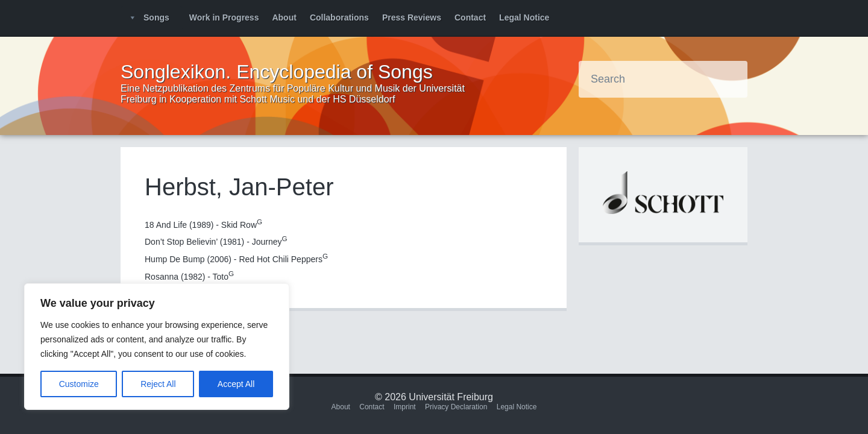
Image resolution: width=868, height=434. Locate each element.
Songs (156, 17)
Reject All (158, 384)
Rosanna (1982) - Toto (189, 277)
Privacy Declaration (456, 407)
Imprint (405, 407)
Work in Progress (224, 17)
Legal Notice (524, 17)
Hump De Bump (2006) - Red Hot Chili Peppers (236, 259)
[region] (157, 347)
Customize (79, 384)
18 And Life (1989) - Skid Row (203, 225)
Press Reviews (412, 17)
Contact (470, 17)
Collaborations (339, 17)
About (284, 17)
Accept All (236, 384)
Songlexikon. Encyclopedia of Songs (277, 72)
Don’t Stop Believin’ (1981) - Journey (216, 242)
